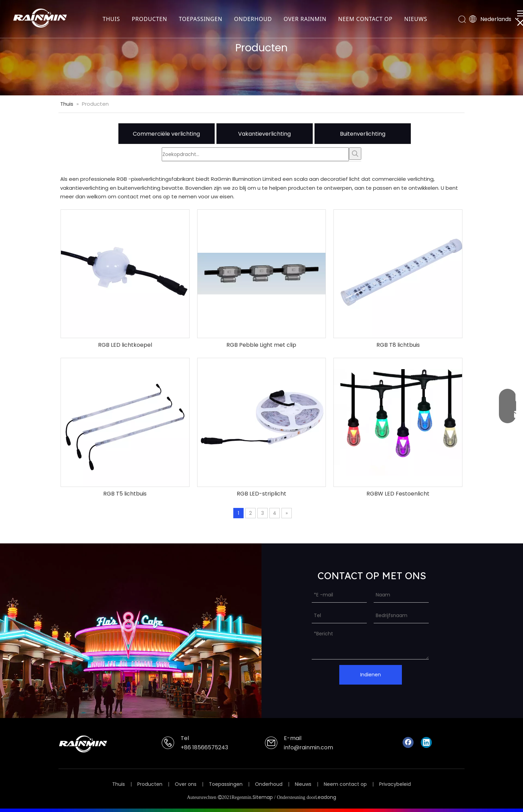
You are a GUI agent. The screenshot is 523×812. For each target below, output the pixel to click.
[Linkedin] (426, 742)
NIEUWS (416, 19)
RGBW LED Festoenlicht (398, 494)
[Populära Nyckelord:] (355, 154)
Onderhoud (269, 784)
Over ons (186, 784)
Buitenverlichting (363, 134)
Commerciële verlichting (166, 134)
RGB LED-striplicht (261, 494)
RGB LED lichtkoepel (125, 345)
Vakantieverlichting (264, 134)
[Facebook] (408, 742)
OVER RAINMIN (305, 19)
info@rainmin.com (308, 747)
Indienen (371, 675)
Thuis (119, 784)
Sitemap (263, 797)
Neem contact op (345, 784)
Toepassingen (226, 784)
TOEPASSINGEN (201, 19)
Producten (150, 784)
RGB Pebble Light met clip (261, 345)
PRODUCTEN (150, 19)
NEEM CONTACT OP (365, 19)
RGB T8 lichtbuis (398, 345)
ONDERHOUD (253, 19)
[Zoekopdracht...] (255, 154)
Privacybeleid (395, 784)
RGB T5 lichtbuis (125, 494)
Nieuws (303, 784)
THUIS (111, 19)
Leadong (326, 797)
